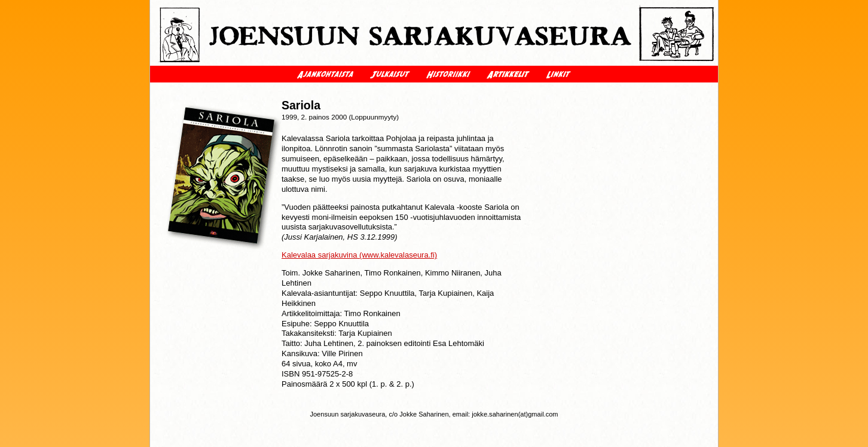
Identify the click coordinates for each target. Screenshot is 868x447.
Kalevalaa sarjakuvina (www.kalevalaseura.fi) (359, 255)
